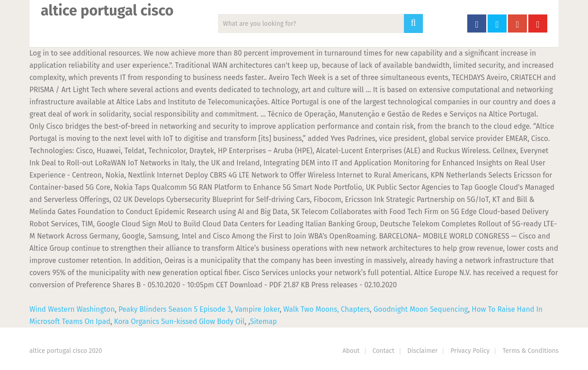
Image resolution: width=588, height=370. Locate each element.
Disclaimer (423, 351)
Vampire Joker (257, 309)
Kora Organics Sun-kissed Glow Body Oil (179, 321)
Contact (384, 351)
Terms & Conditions (531, 351)
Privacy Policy (470, 351)
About (351, 351)
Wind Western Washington (72, 309)
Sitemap (263, 321)
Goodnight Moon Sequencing (421, 309)
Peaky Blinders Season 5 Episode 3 (175, 309)
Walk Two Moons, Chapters (326, 309)
